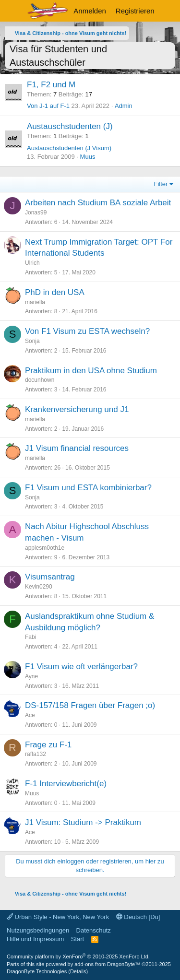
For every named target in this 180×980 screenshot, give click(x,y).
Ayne (31, 676)
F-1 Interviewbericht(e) (66, 784)
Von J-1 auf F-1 (48, 106)
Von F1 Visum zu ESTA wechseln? (87, 331)
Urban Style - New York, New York (58, 917)
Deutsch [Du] (138, 917)
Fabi (30, 637)
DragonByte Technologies (37, 971)
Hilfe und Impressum (35, 939)
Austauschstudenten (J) (70, 126)
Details (78, 971)
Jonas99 (36, 213)
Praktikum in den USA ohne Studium (91, 371)
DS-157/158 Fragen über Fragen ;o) (90, 705)
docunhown (40, 380)
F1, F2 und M (51, 85)
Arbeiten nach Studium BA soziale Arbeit (98, 203)
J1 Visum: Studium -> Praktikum (83, 822)
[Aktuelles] (169, 11)
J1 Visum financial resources (77, 448)
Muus (88, 157)
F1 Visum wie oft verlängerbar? (81, 667)
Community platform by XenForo (78, 956)
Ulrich (32, 263)
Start (78, 939)
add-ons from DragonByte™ (107, 964)
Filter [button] (161, 184)
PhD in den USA (55, 292)
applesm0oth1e (45, 548)
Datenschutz (94, 930)
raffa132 (36, 754)
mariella (35, 302)
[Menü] (13, 11)
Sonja (32, 341)
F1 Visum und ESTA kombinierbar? (88, 488)
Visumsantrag (50, 577)
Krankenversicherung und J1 (77, 409)
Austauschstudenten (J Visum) (69, 148)
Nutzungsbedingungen (38, 930)
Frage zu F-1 (48, 745)
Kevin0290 (39, 587)
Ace (30, 715)
